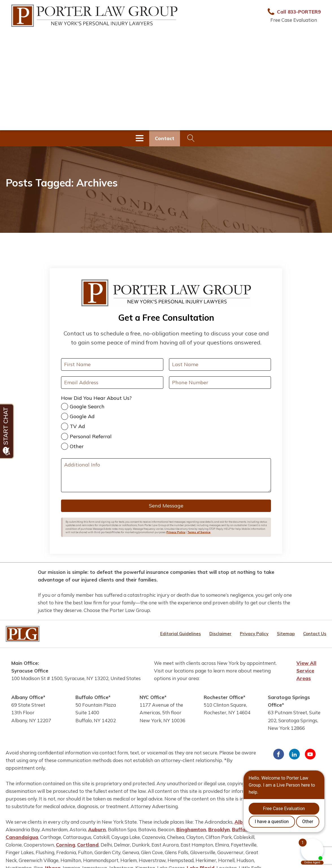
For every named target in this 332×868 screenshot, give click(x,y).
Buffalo (241, 829)
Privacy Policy (176, 532)
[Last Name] (220, 364)
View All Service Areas (306, 671)
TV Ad (77, 426)
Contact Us (315, 634)
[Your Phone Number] (220, 383)
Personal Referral (91, 436)
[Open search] (191, 138)
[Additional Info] (166, 475)
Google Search (87, 406)
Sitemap (286, 634)
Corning (66, 845)
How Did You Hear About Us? (96, 398)
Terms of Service (199, 532)
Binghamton (191, 829)
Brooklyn (219, 829)
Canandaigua (22, 837)
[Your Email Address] (112, 383)
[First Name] (112, 364)
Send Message (166, 506)
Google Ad (82, 416)
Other (77, 446)
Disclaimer (220, 634)
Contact (165, 138)
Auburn (97, 829)
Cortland (88, 845)
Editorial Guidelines (181, 634)
